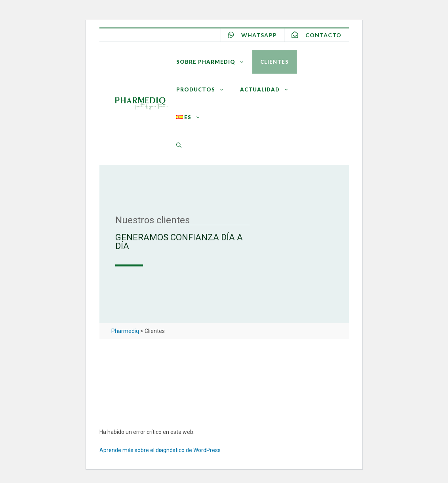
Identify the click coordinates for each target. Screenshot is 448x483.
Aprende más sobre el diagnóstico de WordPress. (161, 450)
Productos (204, 89)
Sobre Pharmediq (214, 62)
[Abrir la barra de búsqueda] (179, 145)
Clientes (275, 62)
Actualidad (268, 89)
